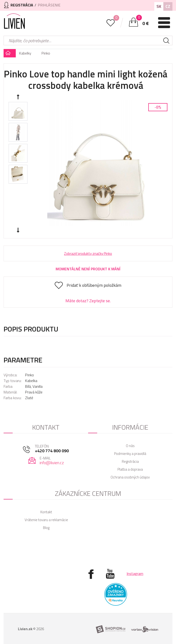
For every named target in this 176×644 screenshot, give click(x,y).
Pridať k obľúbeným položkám (94, 285)
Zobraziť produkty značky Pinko (88, 254)
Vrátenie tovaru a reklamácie (46, 520)
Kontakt (46, 512)
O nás (130, 446)
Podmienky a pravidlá (130, 454)
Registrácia (130, 461)
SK (159, 6)
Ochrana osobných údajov (130, 477)
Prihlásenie (49, 5)
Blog (46, 528)
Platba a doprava (130, 469)
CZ (168, 6)
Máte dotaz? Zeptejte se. (88, 301)
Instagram (135, 574)
